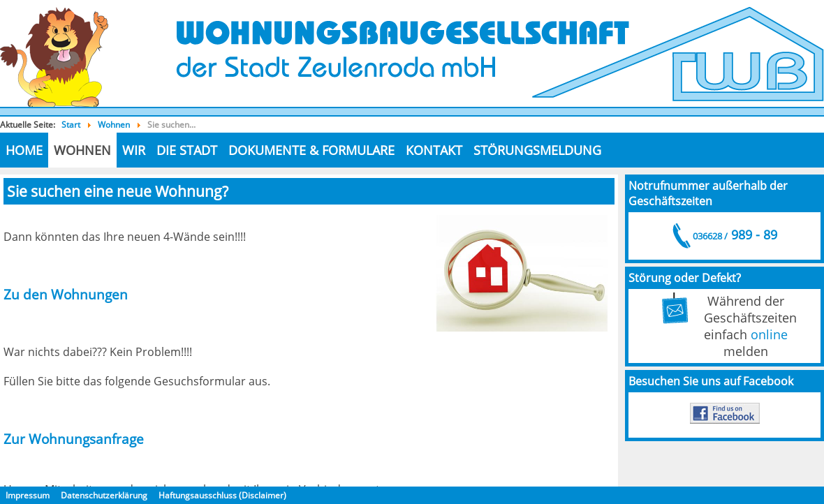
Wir (134, 150)
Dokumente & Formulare (311, 150)
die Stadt (187, 150)
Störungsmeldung (537, 150)
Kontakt (434, 150)
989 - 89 (734, 235)
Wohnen (82, 150)
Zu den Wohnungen (66, 294)
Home (24, 150)
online (769, 334)
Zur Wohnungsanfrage (74, 439)
